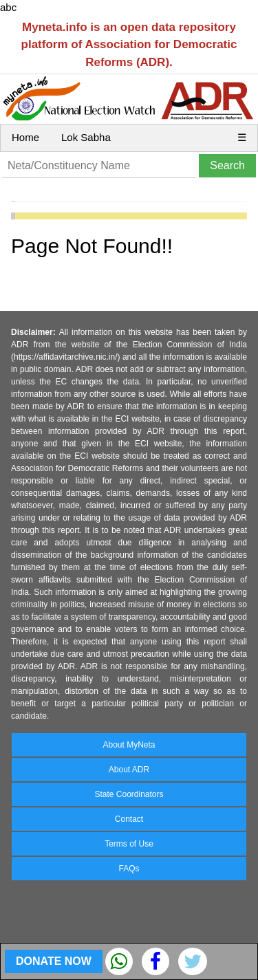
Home (25, 137)
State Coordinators (129, 794)
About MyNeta (129, 745)
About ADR (129, 770)
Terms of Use (129, 844)
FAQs (129, 869)
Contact (129, 819)
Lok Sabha (86, 137)
